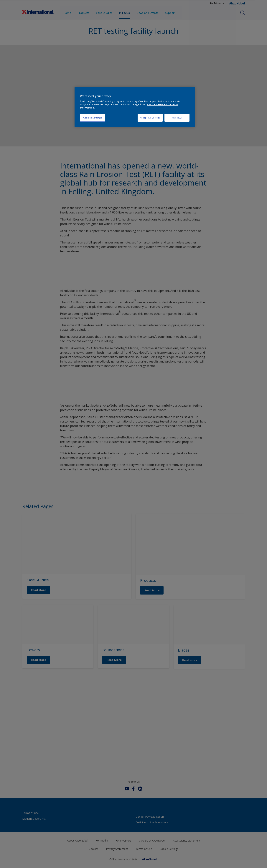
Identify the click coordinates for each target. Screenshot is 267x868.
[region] (135, 107)
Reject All (177, 118)
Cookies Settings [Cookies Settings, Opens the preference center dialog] (93, 118)
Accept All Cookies (150, 118)
